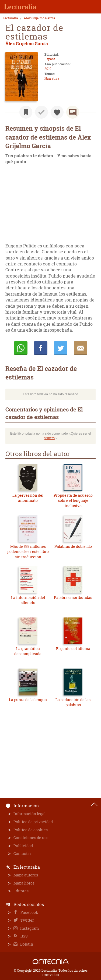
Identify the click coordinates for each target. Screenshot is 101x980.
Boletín (26, 944)
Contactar (22, 853)
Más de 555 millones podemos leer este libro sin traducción (28, 552)
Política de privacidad (33, 822)
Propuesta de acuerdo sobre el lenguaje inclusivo (73, 500)
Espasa (50, 59)
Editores (21, 891)
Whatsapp (21, 348)
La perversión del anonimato (28, 498)
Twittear (61, 348)
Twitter (27, 920)
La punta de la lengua (28, 700)
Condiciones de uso (31, 838)
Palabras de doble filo (73, 546)
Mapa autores (26, 875)
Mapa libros (24, 883)
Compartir (41, 348)
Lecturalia (10, 18)
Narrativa (52, 78)
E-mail (81, 348)
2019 (48, 69)
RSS (24, 936)
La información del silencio (28, 600)
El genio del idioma (73, 649)
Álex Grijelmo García (39, 18)
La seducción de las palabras (73, 702)
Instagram (29, 928)
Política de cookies (31, 830)
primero (49, 438)
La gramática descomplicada (28, 651)
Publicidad (23, 846)
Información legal (29, 814)
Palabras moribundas (73, 597)
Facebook (29, 912)
